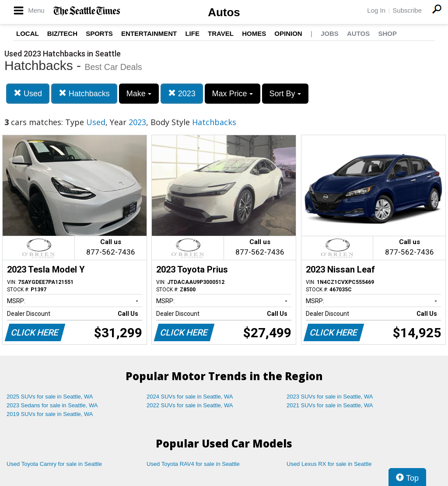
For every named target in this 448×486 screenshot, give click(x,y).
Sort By (285, 94)
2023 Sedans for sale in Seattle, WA (52, 405)
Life (192, 33)
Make (139, 94)
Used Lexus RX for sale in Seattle (329, 464)
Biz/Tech (62, 33)
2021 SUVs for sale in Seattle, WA (330, 405)
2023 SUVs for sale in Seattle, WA (330, 397)
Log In (376, 10)
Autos (224, 12)
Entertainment (149, 33)
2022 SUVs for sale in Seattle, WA (190, 405)
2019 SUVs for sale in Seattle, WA (50, 414)
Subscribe (407, 10)
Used (28, 93)
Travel (221, 33)
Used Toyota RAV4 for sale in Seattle (193, 464)
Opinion (288, 33)
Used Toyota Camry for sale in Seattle (54, 464)
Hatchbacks (84, 93)
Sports (99, 33)
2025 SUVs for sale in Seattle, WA (50, 397)
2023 (182, 93)
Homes (254, 33)
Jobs (330, 33)
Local (28, 33)
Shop (387, 33)
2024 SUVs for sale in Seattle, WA (190, 397)
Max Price (233, 94)
